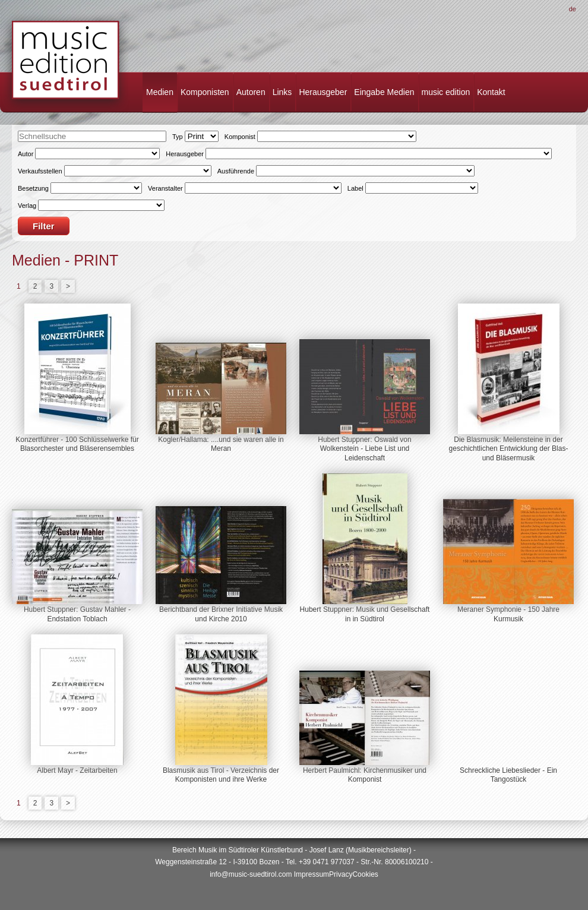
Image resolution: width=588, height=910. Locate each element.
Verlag (27, 206)
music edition (446, 92)
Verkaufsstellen (40, 171)
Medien (160, 92)
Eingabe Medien (384, 92)
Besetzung (33, 188)
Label (355, 188)
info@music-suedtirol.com (251, 874)
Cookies (365, 874)
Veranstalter (165, 188)
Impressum (312, 874)
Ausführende (236, 171)
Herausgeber (323, 92)
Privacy (341, 874)
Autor (26, 154)
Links (282, 92)
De (573, 9)
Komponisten (205, 92)
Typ (178, 137)
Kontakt (491, 92)
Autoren (251, 92)
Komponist (240, 137)
